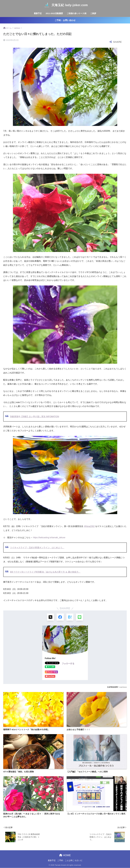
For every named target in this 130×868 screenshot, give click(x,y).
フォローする (68, 664)
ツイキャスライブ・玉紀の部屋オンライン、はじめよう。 (37, 548)
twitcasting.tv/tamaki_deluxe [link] (49, 537)
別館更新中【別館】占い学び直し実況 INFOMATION (35, 417)
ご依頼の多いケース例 (77, 13)
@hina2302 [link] (89, 526)
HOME (65, 855)
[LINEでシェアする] (80, 617)
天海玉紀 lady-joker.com (65, 5)
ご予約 (60, 861)
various (123, 687)
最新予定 (38, 13)
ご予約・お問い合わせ (65, 20)
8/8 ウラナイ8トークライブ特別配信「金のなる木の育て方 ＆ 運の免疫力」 (45, 572)
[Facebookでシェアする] (60, 617)
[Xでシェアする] (50, 617)
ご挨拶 (93, 13)
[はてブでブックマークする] (70, 617)
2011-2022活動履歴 (54, 13)
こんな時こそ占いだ (73, 861)
